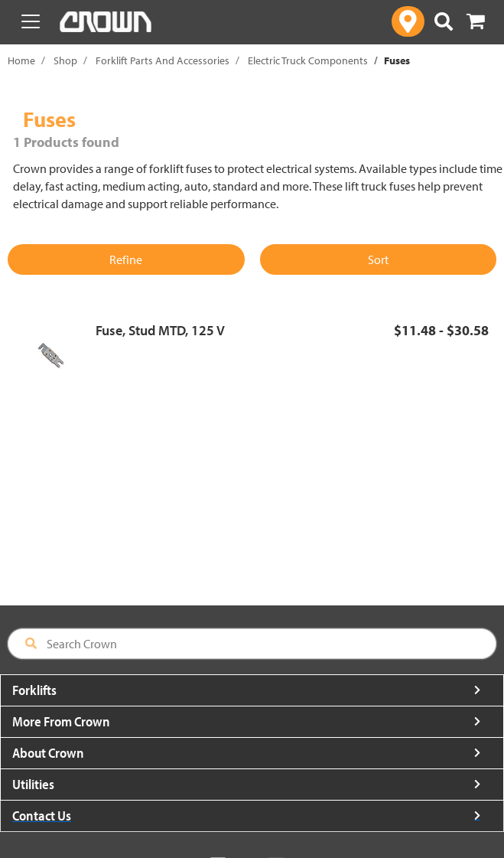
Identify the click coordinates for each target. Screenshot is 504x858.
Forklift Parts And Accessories (163, 60)
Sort (378, 259)
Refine (126, 259)
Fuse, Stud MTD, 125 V (160, 330)
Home (21, 60)
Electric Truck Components (308, 60)
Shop (65, 60)
